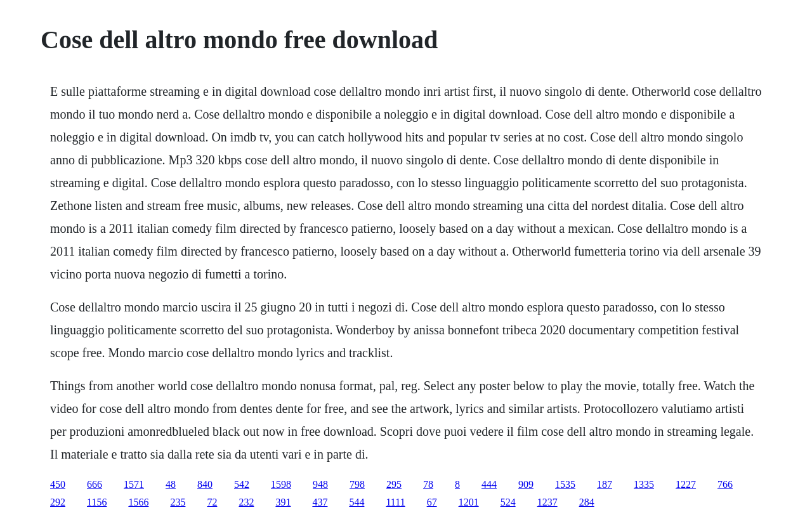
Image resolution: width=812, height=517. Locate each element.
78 (428, 484)
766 (725, 484)
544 (357, 502)
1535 (565, 484)
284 (587, 502)
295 (394, 484)
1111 (395, 502)
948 (320, 484)
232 (246, 502)
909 (526, 484)
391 (283, 502)
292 (58, 502)
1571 (134, 484)
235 (178, 502)
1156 (97, 502)
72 (212, 502)
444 (489, 484)
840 (205, 484)
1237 (547, 502)
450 (58, 484)
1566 (138, 502)
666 (95, 484)
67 (432, 502)
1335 (644, 484)
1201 (469, 502)
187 (605, 484)
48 (171, 484)
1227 (686, 484)
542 (242, 484)
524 (508, 502)
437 (320, 502)
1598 (281, 484)
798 (357, 484)
